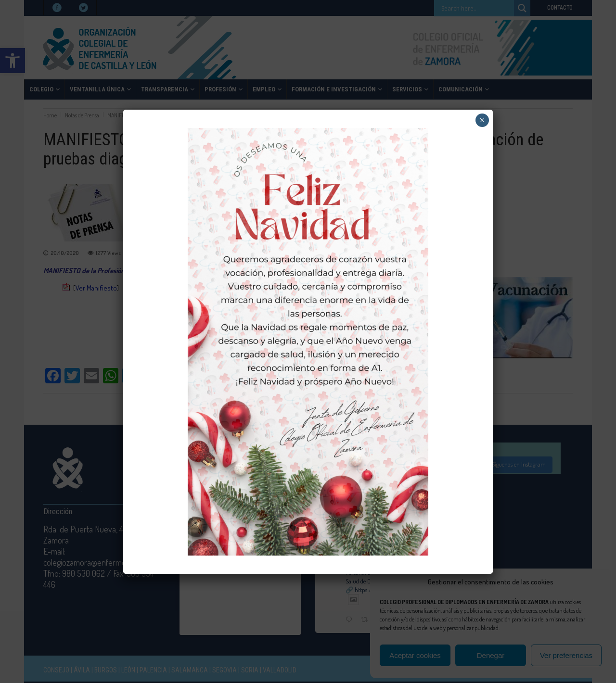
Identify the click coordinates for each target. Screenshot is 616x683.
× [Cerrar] (482, 120)
